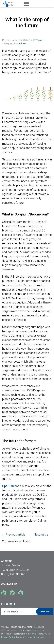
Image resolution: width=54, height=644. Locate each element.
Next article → (43, 535)
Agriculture (20, 43)
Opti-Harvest (10, 486)
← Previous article (14, 535)
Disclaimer (39, 637)
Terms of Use (22, 637)
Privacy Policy (8, 637)
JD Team (37, 40)
